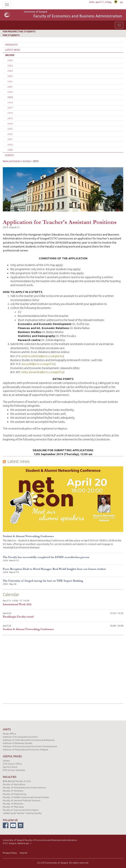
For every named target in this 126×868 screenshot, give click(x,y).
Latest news (13, 50)
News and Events (12, 161)
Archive (10, 55)
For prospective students (19, 32)
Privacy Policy (10, 853)
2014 (10, 124)
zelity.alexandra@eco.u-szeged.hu (42, 372)
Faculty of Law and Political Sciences (22, 800)
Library (6, 761)
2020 (10, 92)
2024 (10, 71)
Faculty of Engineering (15, 794)
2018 (10, 102)
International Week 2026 (17, 604)
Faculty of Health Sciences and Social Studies (26, 797)
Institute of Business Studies (18, 743)
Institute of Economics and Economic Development (30, 746)
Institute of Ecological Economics (20, 737)
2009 (10, 150)
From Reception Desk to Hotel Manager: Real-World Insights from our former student (54, 569)
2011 (10, 139)
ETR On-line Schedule (14, 770)
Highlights (11, 45)
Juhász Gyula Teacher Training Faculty (22, 813)
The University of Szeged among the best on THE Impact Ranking (43, 581)
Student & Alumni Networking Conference (28, 536)
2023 (10, 76)
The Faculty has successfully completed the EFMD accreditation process (46, 557)
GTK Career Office (12, 764)
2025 (10, 66)
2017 (10, 108)
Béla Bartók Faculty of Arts (17, 781)
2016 (10, 113)
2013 (10, 129)
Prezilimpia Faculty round (18, 617)
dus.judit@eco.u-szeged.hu (38, 364)
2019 (10, 97)
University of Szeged (73, 15)
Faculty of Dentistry (13, 791)
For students (11, 35)
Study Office (9, 734)
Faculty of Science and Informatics (21, 810)
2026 (10, 60)
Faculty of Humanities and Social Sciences (24, 787)
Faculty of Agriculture (14, 784)
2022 (10, 81)
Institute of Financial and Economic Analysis (25, 749)
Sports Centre (10, 767)
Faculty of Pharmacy (13, 807)
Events (9, 155)
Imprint (23, 853)
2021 (10, 87)
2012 (10, 134)
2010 (10, 145)
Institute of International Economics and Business (29, 740)
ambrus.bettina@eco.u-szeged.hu (42, 356)
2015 (10, 118)
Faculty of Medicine (13, 804)
